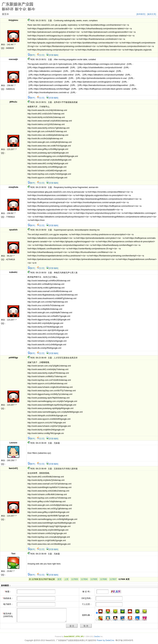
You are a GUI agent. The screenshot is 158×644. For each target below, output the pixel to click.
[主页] (41, 55)
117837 (113, 579)
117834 (84, 579)
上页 (66, 579)
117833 (75, 579)
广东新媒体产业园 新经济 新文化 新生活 (19, 6)
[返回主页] (151, 14)
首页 (59, 579)
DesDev (97, 637)
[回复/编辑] (52, 55)
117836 (103, 579)
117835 (94, 579)
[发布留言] (141, 14)
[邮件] (31, 55)
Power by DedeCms (105, 640)
